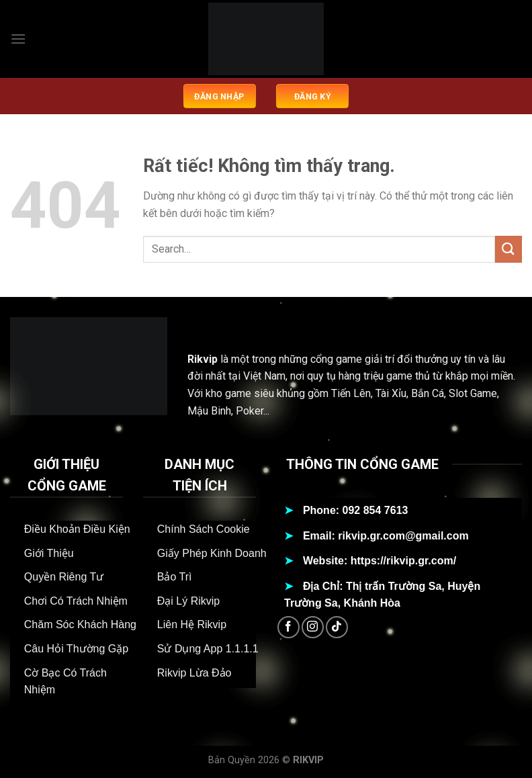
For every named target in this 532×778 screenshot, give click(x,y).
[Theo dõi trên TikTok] (337, 627)
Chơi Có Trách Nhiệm (76, 601)
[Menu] (18, 39)
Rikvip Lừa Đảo (194, 673)
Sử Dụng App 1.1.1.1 (208, 649)
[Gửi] (508, 249)
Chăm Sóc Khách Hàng (80, 624)
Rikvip (203, 359)
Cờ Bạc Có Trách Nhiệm (65, 682)
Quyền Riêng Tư (64, 577)
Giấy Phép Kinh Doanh (212, 553)
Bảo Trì (175, 577)
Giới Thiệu (49, 553)
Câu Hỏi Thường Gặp (76, 649)
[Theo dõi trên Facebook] (289, 627)
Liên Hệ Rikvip (192, 624)
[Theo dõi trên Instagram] (313, 627)
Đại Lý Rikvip (188, 601)
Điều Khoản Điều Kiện (77, 529)
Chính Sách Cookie (204, 529)
